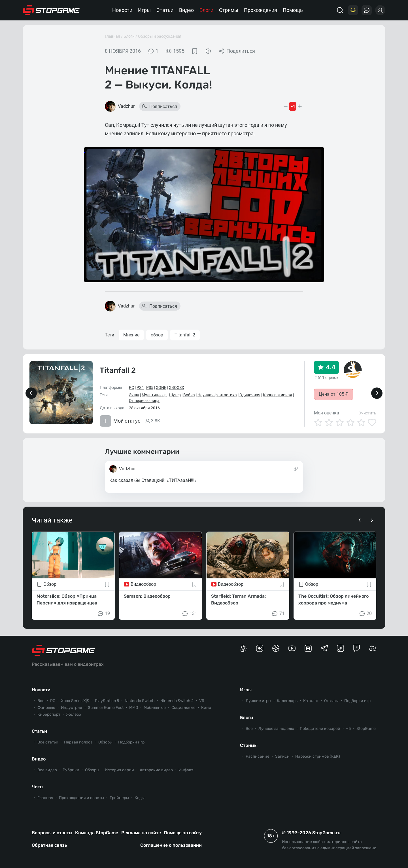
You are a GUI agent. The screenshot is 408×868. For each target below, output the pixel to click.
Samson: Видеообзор (147, 596)
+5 (348, 729)
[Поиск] (340, 10)
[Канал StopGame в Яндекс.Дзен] (276, 648)
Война (189, 395)
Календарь (287, 701)
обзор (157, 335)
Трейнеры (119, 798)
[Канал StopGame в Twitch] (357, 648)
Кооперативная (278, 395)
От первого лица (144, 401)
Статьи (165, 10)
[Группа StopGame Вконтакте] (260, 648)
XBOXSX (177, 387)
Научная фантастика (217, 395)
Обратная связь (49, 845)
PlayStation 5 (107, 701)
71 (278, 614)
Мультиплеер (154, 395)
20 (365, 614)
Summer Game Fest (106, 708)
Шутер (175, 395)
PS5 (150, 387)
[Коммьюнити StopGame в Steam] (340, 648)
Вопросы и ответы (52, 833)
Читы (38, 787)
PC (131, 387)
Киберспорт (49, 714)
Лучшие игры (258, 701)
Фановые (46, 708)
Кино (206, 708)
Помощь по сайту (183, 833)
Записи (282, 756)
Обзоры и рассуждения (160, 36)
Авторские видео (156, 770)
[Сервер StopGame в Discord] (373, 648)
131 (189, 614)
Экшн (134, 395)
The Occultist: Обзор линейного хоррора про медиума (333, 600)
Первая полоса (78, 742)
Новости (122, 10)
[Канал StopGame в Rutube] (308, 648)
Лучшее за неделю (276, 729)
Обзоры (105, 742)
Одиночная (250, 395)
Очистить (367, 413)
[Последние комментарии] (367, 10)
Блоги (206, 10)
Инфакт (186, 770)
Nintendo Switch (140, 701)
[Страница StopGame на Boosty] (244, 648)
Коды (140, 798)
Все (41, 701)
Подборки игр (131, 742)
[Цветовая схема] (353, 10)
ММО (134, 708)
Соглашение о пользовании (171, 845)
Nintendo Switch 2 (177, 701)
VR (202, 701)
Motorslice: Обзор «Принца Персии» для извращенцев (67, 600)
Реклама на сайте (141, 833)
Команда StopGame (97, 833)
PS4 (140, 387)
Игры (144, 10)
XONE (161, 387)
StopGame (366, 729)
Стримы (229, 10)
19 (103, 614)
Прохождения (261, 10)
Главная (112, 36)
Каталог (311, 701)
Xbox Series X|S (75, 701)
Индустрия (72, 708)
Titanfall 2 (185, 335)
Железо (74, 714)
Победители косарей (320, 729)
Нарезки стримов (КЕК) (318, 756)
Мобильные (155, 708)
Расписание (258, 756)
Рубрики (71, 770)
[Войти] (380, 10)
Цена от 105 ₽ (334, 394)
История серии (119, 770)
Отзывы (331, 701)
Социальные (183, 708)
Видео (186, 10)
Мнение (131, 335)
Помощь (293, 10)
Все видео (47, 770)
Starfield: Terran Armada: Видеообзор (238, 600)
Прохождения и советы (81, 798)
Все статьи (48, 742)
